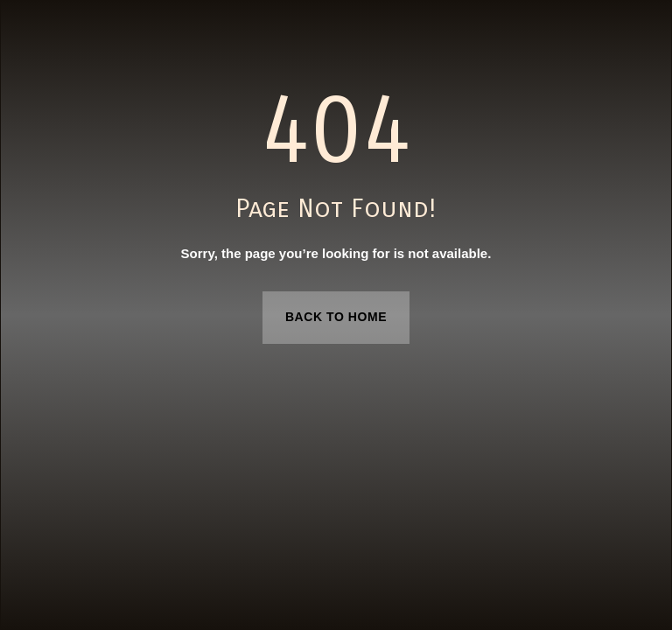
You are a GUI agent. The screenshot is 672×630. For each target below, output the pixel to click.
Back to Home (336, 317)
